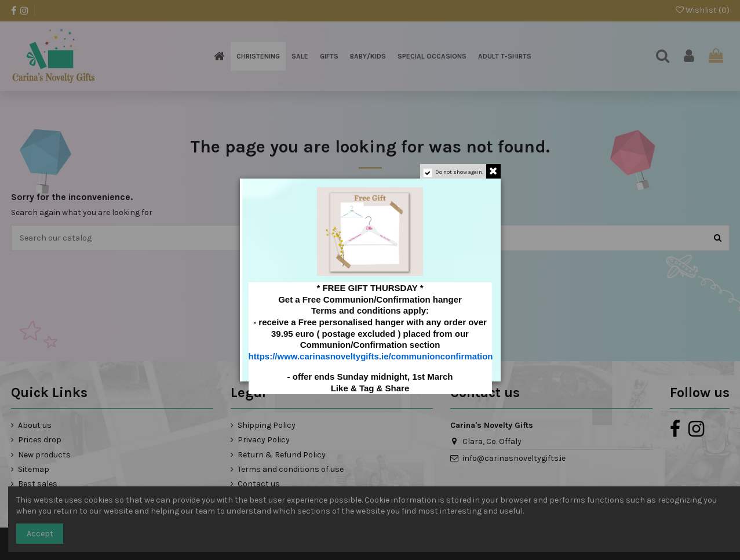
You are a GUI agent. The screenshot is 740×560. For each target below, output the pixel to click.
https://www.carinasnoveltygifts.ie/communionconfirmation (371, 356)
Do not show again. (459, 172)
